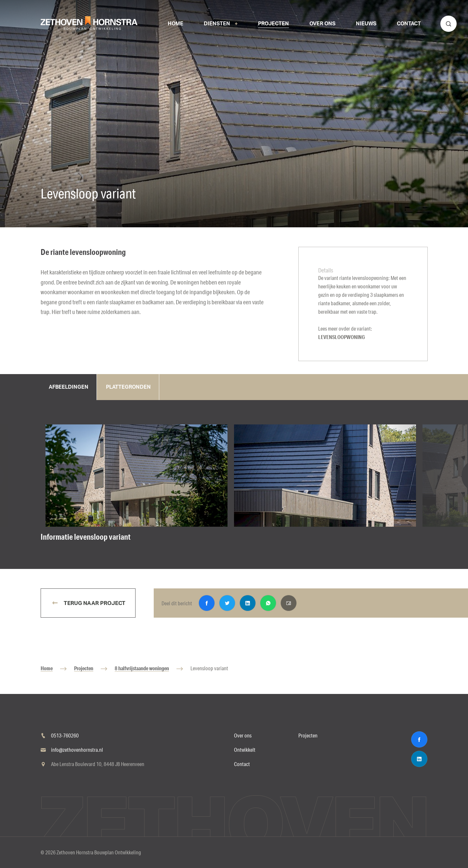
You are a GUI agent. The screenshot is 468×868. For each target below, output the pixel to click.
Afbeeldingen (69, 387)
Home (47, 668)
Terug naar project (94, 603)
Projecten (84, 668)
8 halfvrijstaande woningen (142, 668)
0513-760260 (65, 735)
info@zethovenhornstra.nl (77, 750)
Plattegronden (128, 387)
